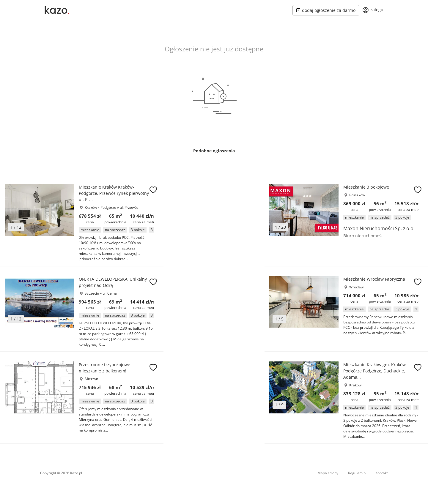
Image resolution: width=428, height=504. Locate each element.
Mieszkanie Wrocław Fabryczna (374, 279)
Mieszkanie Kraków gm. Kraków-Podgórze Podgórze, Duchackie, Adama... (375, 371)
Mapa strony (328, 473)
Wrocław (356, 287)
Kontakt (382, 473)
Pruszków (357, 195)
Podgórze (109, 207)
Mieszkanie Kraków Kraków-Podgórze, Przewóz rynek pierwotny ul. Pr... (114, 193)
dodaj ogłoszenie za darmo (326, 10)
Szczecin (92, 293)
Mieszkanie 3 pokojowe (366, 187)
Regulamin (357, 473)
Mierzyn (91, 379)
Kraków (91, 207)
